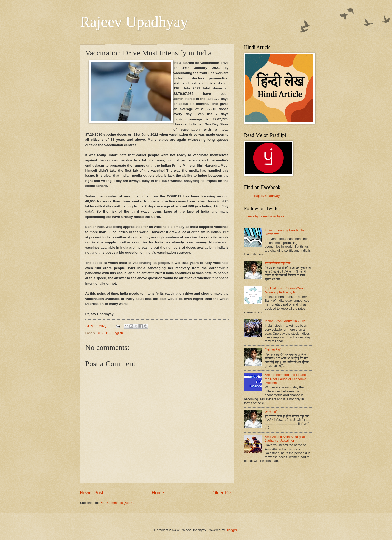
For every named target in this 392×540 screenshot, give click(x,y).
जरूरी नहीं (271, 412)
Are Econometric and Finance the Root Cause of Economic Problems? (286, 379)
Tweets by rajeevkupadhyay (264, 216)
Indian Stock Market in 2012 (285, 321)
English (118, 333)
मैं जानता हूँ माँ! (273, 350)
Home (158, 493)
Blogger (231, 530)
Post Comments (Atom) (117, 503)
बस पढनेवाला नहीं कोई (278, 263)
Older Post (223, 493)
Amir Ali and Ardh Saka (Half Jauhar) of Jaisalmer (285, 439)
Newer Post (92, 493)
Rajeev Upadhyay (134, 22)
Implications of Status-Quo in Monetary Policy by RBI (286, 290)
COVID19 (104, 333)
